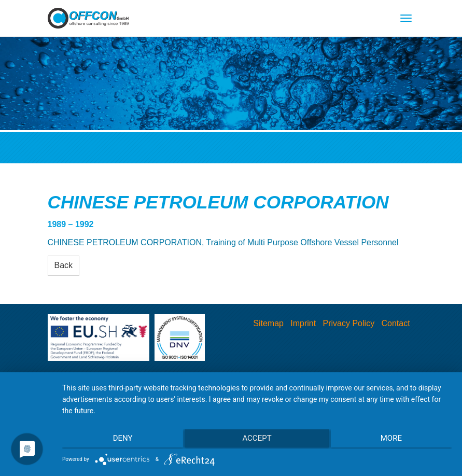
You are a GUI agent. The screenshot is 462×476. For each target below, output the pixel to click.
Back (64, 265)
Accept (257, 440)
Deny (120, 440)
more (393, 440)
